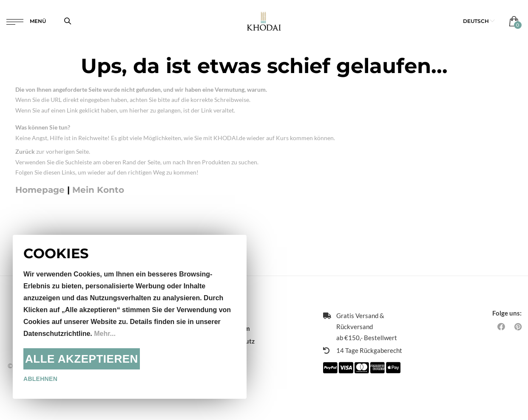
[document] (130, 317)
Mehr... (105, 334)
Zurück (25, 151)
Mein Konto (98, 190)
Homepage (40, 190)
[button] (479, 21)
